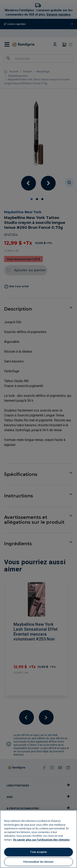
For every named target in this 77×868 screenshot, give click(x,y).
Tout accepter (38, 852)
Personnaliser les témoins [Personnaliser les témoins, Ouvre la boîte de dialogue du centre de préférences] (38, 862)
